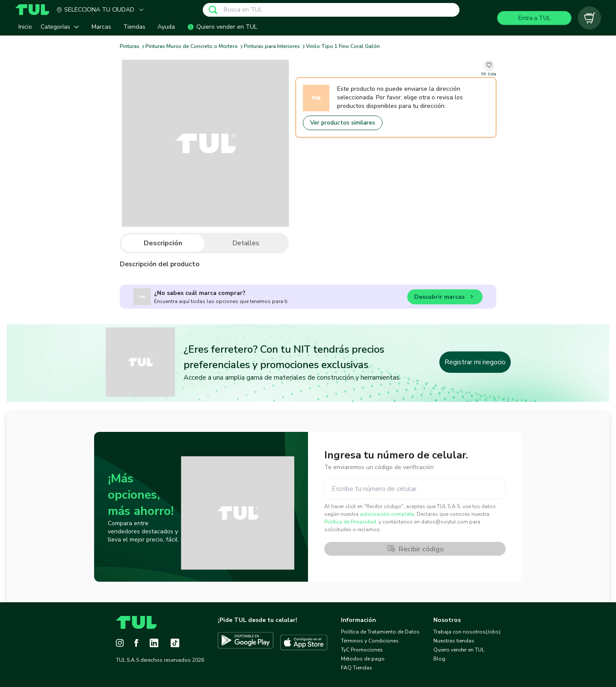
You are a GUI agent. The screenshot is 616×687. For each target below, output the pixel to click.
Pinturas (130, 46)
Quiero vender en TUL (459, 650)
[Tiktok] (175, 643)
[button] (62, 27)
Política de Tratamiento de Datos (380, 632)
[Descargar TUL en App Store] (304, 642)
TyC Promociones (362, 650)
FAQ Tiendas (357, 668)
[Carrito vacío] (589, 18)
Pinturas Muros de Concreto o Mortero (192, 46)
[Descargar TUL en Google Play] (246, 642)
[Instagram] (120, 643)
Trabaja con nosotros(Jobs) (467, 632)
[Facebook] (136, 643)
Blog (439, 659)
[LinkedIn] (154, 643)
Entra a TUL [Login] (535, 18)
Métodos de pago (363, 659)
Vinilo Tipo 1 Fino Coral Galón (343, 46)
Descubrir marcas (445, 298)
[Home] (36, 10)
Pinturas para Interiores (272, 46)
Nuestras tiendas (454, 641)
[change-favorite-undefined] (489, 69)
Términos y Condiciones (370, 641)
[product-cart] (589, 18)
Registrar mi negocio (475, 362)
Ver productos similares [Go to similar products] (343, 123)
